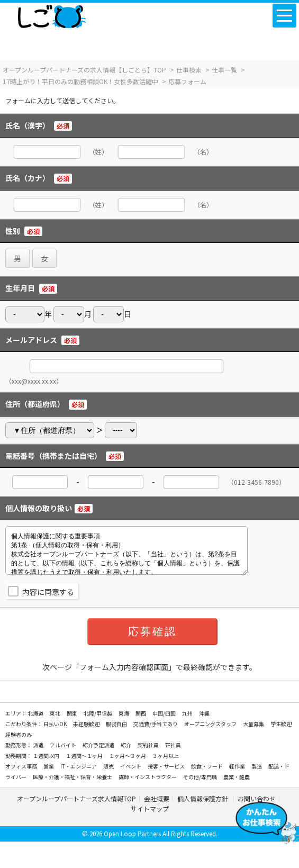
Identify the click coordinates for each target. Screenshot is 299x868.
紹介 (126, 745)
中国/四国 (165, 713)
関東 (73, 713)
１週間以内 (47, 756)
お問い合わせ (257, 798)
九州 (188, 713)
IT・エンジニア (79, 766)
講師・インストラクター (148, 777)
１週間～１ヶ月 (85, 756)
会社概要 (157, 798)
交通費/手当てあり (156, 724)
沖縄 (204, 713)
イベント (131, 766)
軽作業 (238, 766)
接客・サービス (167, 766)
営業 (49, 766)
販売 (109, 766)
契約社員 (149, 745)
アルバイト (64, 745)
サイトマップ (150, 808)
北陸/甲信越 (98, 713)
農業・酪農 (237, 777)
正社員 (173, 745)
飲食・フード (207, 766)
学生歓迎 (281, 724)
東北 (56, 713)
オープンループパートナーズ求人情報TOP (76, 798)
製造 (257, 766)
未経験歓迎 (87, 724)
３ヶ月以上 (166, 756)
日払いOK (56, 724)
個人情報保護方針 (203, 798)
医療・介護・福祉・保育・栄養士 (73, 777)
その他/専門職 (201, 777)
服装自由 (117, 724)
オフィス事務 (22, 766)
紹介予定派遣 (99, 745)
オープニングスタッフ (211, 724)
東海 (124, 713)
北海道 (36, 713)
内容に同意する (48, 592)
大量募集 (254, 724)
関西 (141, 713)
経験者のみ (19, 734)
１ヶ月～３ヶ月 (128, 756)
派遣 (39, 745)
